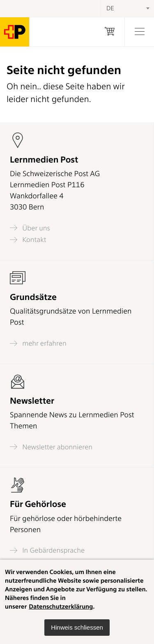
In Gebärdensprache (47, 550)
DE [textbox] (110, 8)
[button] (77, 628)
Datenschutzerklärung (61, 607)
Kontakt (28, 240)
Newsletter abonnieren (51, 447)
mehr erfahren (38, 343)
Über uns (30, 228)
